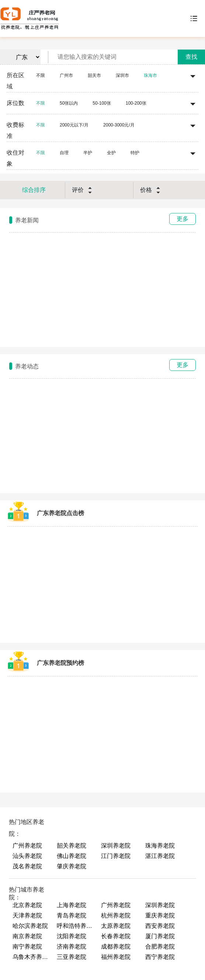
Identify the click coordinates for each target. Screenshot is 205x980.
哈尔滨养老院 (30, 926)
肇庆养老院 (72, 866)
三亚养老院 (72, 957)
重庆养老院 (160, 915)
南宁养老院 (27, 947)
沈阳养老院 (72, 936)
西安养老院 (160, 926)
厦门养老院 (160, 936)
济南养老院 (72, 947)
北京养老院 (27, 905)
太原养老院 (116, 926)
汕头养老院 (27, 856)
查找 (191, 57)
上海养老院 (72, 905)
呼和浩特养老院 (75, 926)
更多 (183, 219)
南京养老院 (27, 936)
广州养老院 (27, 846)
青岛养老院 (72, 915)
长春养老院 (116, 936)
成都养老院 (116, 947)
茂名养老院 (27, 866)
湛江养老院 (160, 856)
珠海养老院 (160, 846)
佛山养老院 (72, 856)
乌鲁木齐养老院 (31, 957)
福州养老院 (116, 957)
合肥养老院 (160, 947)
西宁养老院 (160, 957)
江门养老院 (116, 856)
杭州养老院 (116, 915)
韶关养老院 (72, 846)
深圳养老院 (116, 846)
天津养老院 (27, 915)
